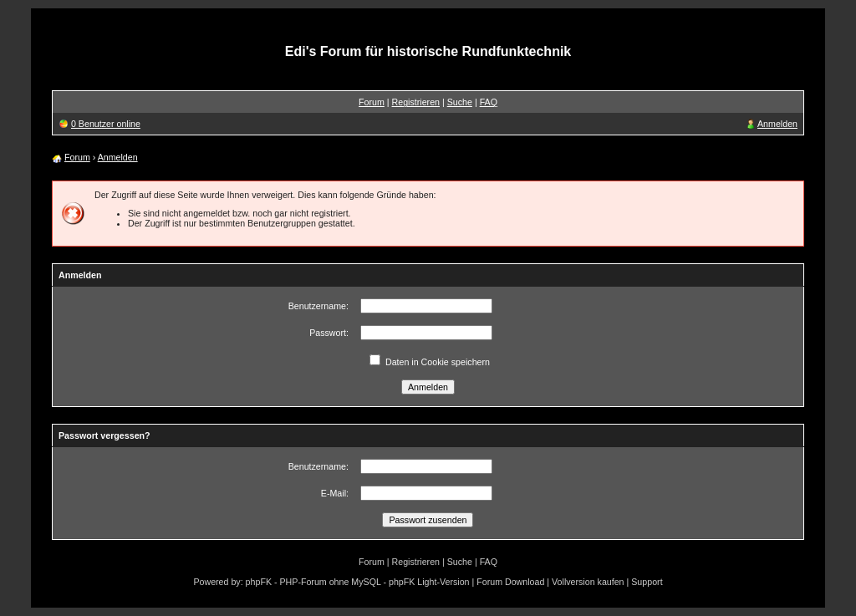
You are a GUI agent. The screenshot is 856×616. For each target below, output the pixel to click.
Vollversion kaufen (588, 582)
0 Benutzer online (106, 124)
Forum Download (510, 582)
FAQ (489, 102)
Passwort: (329, 333)
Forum (372, 102)
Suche (460, 102)
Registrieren (416, 102)
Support (647, 582)
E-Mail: (335, 493)
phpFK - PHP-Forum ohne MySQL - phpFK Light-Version (358, 582)
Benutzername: (318, 306)
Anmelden (777, 124)
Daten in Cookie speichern (438, 362)
